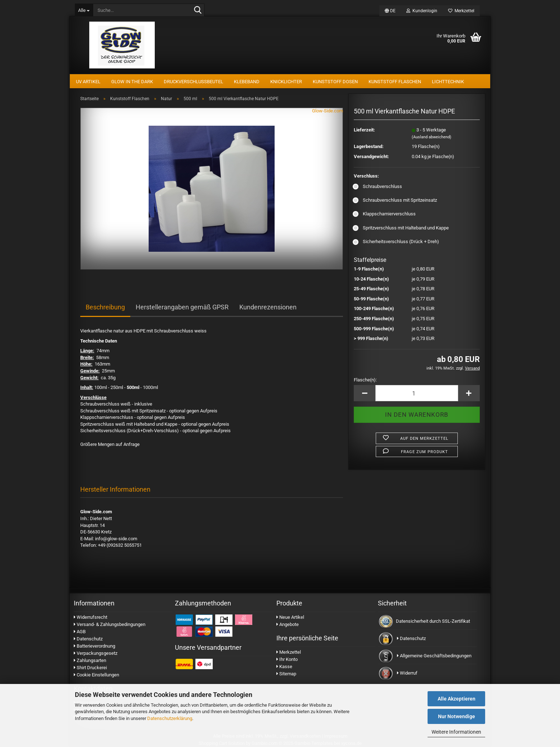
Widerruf (407, 673)
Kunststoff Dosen (335, 82)
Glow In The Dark (132, 82)
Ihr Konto (287, 659)
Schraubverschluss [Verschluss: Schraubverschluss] (378, 186)
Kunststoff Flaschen (395, 82)
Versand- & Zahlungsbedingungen (110, 624)
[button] (390, 11)
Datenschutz (88, 639)
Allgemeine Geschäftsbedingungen (434, 656)
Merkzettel (461, 11)
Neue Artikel (290, 617)
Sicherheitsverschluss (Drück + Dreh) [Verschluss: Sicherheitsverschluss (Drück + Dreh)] (396, 241)
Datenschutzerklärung (170, 718)
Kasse (284, 667)
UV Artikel (88, 82)
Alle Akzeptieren (457, 699)
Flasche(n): (365, 380)
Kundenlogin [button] (422, 11)
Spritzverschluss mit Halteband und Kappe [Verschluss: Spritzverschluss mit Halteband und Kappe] (401, 228)
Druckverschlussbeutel (193, 82)
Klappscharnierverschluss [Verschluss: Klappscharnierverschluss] (385, 214)
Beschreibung (105, 307)
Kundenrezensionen (268, 307)
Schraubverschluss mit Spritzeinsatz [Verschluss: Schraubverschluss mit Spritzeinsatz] (395, 200)
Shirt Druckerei (90, 668)
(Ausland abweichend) (432, 137)
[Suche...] (84, 10)
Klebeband (247, 82)
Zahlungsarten (90, 660)
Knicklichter (286, 82)
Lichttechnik (448, 82)
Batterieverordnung (94, 646)
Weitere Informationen (456, 732)
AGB (80, 632)
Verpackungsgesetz (96, 653)
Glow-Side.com (328, 111)
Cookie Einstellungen (96, 675)
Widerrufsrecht (91, 617)
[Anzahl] (417, 393)
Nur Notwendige (457, 716)
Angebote (288, 624)
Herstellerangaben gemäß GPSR (182, 307)
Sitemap (286, 674)
